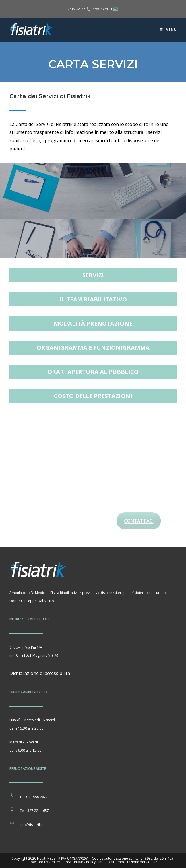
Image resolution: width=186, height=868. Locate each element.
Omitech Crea (60, 862)
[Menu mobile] (168, 30)
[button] (93, 275)
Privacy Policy (85, 862)
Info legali (106, 862)
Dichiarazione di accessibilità (40, 673)
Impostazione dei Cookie (137, 862)
